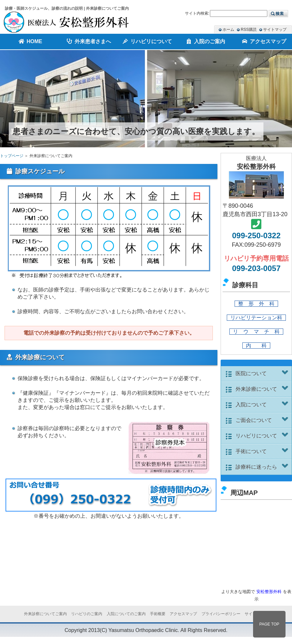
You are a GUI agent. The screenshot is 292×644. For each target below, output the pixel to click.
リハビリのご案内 (87, 614)
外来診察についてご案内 (45, 614)
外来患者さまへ (88, 41)
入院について (263, 404)
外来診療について (263, 389)
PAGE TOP (269, 624)
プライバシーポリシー (221, 614)
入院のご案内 (204, 41)
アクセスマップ (263, 41)
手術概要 (158, 614)
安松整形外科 (269, 592)
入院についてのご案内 (126, 614)
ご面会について (263, 420)
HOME (29, 41)
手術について (263, 451)
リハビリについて (263, 436)
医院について (263, 373)
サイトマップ (275, 30)
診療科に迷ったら (263, 467)
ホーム (228, 30)
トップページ (12, 156)
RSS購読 (249, 30)
